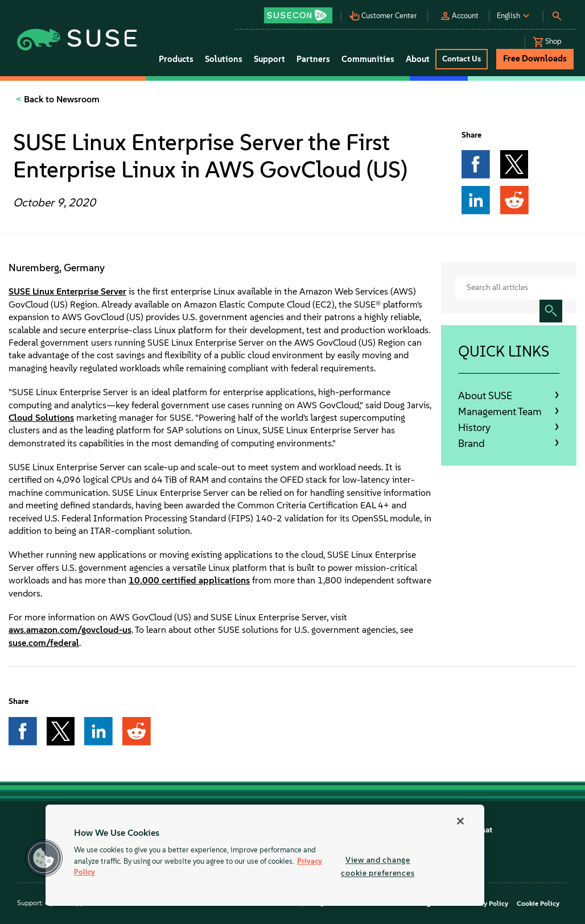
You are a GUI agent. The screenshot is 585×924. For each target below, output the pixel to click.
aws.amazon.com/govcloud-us (70, 630)
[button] (302, 12)
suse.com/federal (44, 643)
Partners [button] (313, 59)
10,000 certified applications (189, 580)
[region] (265, 855)
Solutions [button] (224, 59)
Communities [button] (368, 59)
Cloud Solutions (41, 418)
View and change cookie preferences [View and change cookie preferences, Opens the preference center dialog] (378, 866)
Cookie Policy (538, 904)
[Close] (460, 821)
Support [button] (269, 59)
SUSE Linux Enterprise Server (67, 291)
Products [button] (176, 59)
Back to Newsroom (61, 99)
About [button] (418, 59)
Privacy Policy (486, 904)
